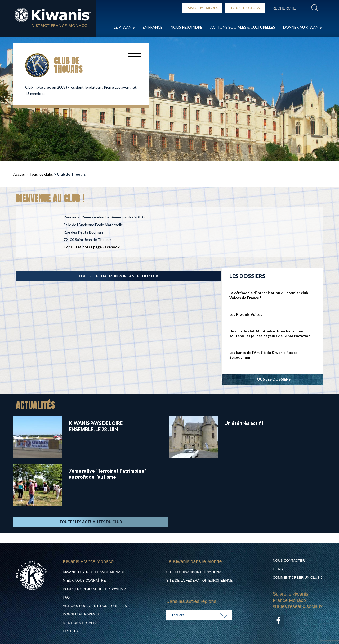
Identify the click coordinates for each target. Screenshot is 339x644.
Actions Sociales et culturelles (95, 606)
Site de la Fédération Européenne (199, 580)
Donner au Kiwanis (302, 27)
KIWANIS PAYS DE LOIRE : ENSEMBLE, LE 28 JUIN (97, 426)
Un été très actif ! (244, 423)
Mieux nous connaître (84, 580)
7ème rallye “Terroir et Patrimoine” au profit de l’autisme (108, 474)
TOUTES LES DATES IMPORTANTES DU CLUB (118, 276)
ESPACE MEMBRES (202, 8)
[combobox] (199, 615)
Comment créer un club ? (298, 577)
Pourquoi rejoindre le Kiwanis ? (94, 589)
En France (153, 27)
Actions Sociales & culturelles (243, 27)
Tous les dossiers (273, 379)
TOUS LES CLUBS (245, 8)
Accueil (19, 174)
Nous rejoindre (186, 27)
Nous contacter (289, 561)
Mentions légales (80, 623)
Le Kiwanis (124, 27)
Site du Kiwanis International (195, 572)
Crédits (70, 631)
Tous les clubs (41, 174)
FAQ (66, 597)
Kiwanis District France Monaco (94, 572)
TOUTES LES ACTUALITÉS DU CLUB (91, 522)
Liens (278, 569)
